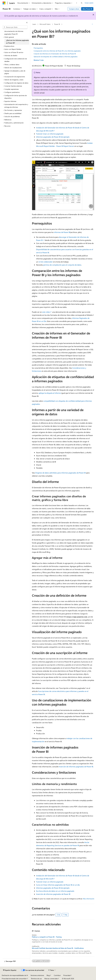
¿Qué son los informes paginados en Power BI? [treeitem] (17, 42)
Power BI (57, 24)
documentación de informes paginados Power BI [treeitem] (14, 33)
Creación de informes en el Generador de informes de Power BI (55, 54)
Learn (34, 24)
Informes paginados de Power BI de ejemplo (53, 137)
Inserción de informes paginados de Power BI (76, 767)
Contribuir (57, 975)
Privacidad (67, 975)
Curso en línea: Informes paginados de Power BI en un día (58, 885)
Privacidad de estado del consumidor (14, 979)
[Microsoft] (4, 3)
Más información (89, 899)
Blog (48, 975)
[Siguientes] (77, 3)
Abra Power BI (87, 9)
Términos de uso (36, 979)
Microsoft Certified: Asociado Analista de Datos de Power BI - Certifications (58, 948)
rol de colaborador (46, 262)
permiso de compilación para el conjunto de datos (62, 265)
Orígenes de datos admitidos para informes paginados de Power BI (60, 473)
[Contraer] (27, 23)
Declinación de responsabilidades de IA (15, 975)
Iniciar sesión (89, 3)
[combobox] (15, 27)
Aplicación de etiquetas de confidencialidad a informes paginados (56, 57)
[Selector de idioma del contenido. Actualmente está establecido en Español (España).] (10, 970)
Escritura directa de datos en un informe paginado (55, 891)
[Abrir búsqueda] (82, 3)
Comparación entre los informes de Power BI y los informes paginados (57, 51)
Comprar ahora (74, 9)
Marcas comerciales (51, 979)
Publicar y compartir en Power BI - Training (47, 937)
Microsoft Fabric (45, 24)
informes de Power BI (62, 232)
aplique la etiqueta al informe (50, 393)
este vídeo (46, 312)
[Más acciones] (92, 24)
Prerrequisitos (38, 48)
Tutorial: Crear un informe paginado (50, 134)
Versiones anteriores (37, 975)
